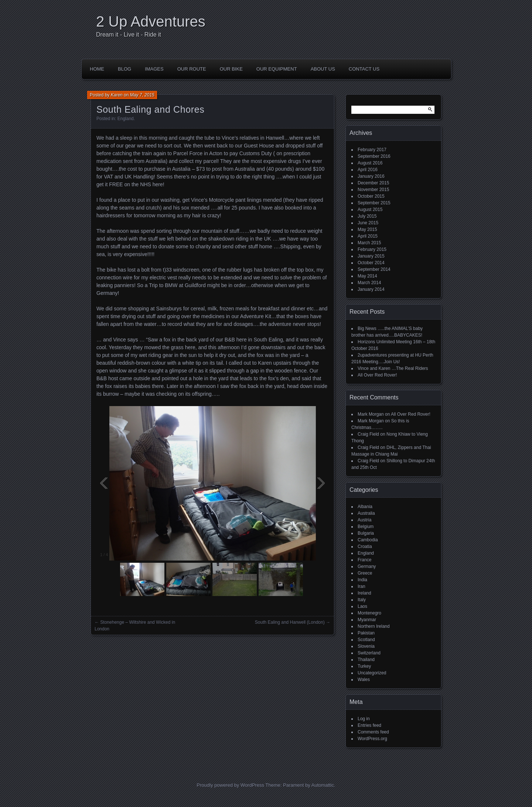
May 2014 (367, 276)
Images (154, 69)
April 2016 (368, 170)
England (126, 119)
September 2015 (374, 203)
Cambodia (368, 540)
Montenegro (369, 613)
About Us (323, 69)
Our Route (192, 69)
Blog (125, 69)
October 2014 (371, 263)
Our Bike (231, 69)
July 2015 (367, 216)
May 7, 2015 (142, 95)
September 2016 (374, 156)
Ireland (364, 593)
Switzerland (369, 653)
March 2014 (369, 283)
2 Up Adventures (151, 21)
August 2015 (370, 210)
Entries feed (369, 725)
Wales (364, 680)
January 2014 (371, 289)
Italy (362, 600)
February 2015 (372, 249)
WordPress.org (372, 739)
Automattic (323, 785)
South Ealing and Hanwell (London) (290, 622)
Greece (365, 573)
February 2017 (372, 150)
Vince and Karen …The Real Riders (393, 368)
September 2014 (374, 269)
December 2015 (373, 183)
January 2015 (371, 256)
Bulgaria (366, 533)
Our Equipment (277, 69)
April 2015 (368, 236)
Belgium (366, 527)
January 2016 (371, 176)
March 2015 (369, 243)
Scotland (366, 640)
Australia (366, 513)
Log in (364, 719)
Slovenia (366, 646)
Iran (362, 586)
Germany (367, 566)
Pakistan (366, 633)
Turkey (364, 666)
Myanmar (367, 620)
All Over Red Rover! (377, 375)
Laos (362, 606)
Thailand (366, 660)
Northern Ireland (374, 626)
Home (97, 69)
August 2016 (370, 163)
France (364, 560)
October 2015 (371, 196)
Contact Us (364, 69)
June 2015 (368, 223)
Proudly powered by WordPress (230, 785)
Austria (364, 520)
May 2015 (367, 229)
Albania (365, 507)
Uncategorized (372, 673)
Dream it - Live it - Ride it (129, 35)
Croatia (365, 546)
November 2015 (373, 190)
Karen (117, 95)
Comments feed (373, 732)
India (362, 580)
